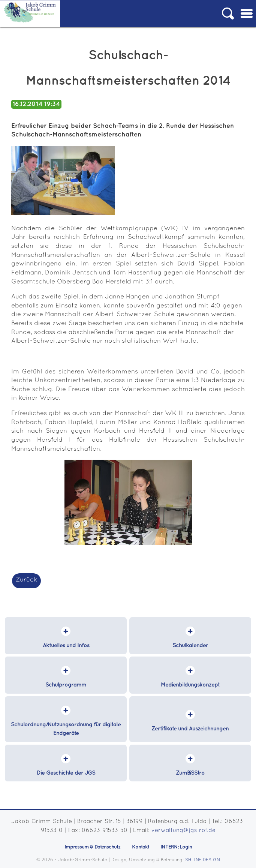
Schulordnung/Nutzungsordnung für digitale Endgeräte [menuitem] (66, 729)
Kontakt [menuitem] (141, 847)
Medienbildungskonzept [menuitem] (190, 685)
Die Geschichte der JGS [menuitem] (66, 773)
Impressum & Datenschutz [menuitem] (93, 847)
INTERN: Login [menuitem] (176, 847)
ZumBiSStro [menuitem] (190, 773)
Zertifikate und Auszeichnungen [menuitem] (190, 729)
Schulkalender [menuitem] (190, 646)
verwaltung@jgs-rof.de (183, 831)
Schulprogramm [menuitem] (66, 685)
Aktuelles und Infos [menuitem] (66, 646)
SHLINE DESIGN (203, 860)
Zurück (26, 580)
